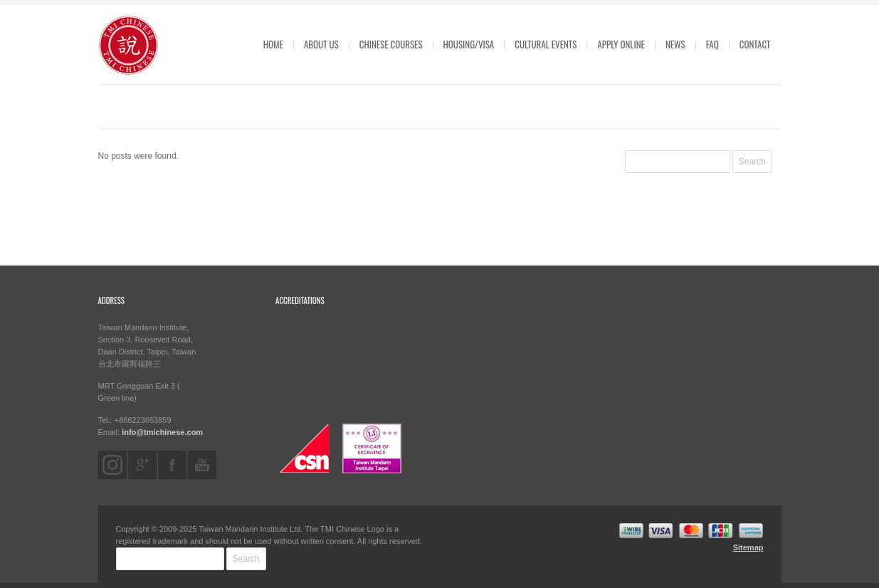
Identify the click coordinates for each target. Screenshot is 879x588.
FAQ (712, 44)
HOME (273, 44)
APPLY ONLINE (621, 44)
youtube (202, 465)
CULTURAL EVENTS (546, 44)
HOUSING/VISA (469, 44)
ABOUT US (321, 44)
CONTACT (755, 44)
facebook (172, 465)
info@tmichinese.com (162, 432)
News (675, 44)
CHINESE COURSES (391, 44)
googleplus (142, 465)
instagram (112, 465)
